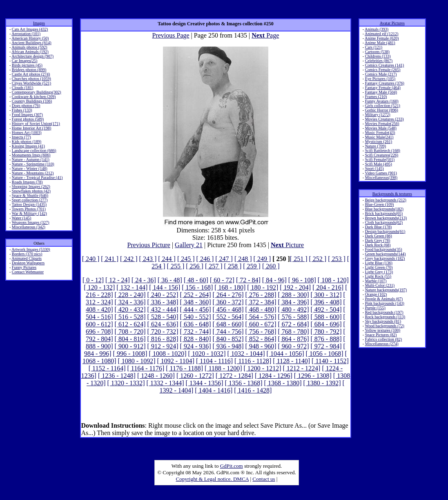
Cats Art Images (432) (30, 29)
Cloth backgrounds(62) (384, 222)
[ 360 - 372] (228, 302)
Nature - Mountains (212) (33, 173)
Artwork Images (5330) (31, 249)
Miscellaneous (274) (382, 344)
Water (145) (22, 218)
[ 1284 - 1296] (274, 376)
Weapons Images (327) (31, 222)
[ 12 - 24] (118, 280)
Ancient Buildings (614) (31, 43)
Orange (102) (376, 294)
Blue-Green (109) (380, 204)
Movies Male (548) (381, 128)
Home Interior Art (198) (31, 128)
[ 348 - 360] (196, 302)
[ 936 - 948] (228, 346)
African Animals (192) (30, 52)
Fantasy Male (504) (381, 92)
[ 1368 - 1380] (283, 383)
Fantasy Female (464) (383, 88)
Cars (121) (374, 47)
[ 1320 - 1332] (126, 383)
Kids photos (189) (27, 142)
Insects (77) (21, 137)
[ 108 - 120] (333, 280)
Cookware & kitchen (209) (34, 97)
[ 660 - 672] (261, 324)
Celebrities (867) (379, 61)
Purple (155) (375, 308)
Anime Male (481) (380, 43)
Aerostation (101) (26, 34)
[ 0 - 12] (93, 280)
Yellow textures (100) (382, 330)
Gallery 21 (189, 245)
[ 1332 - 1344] (165, 383)
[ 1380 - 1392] (322, 383)
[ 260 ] (271, 266)
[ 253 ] (337, 259)
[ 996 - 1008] (130, 354)
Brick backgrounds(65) (384, 213)
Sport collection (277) (30, 200)
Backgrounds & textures (392, 194)
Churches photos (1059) (31, 79)
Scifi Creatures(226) (382, 155)
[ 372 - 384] (261, 302)
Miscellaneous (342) (29, 227)
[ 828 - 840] (196, 339)
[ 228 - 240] (130, 295)
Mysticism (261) (379, 142)
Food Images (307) (27, 115)
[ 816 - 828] (163, 339)
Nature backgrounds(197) (386, 290)
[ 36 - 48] (170, 280)
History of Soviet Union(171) (36, 124)
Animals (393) (377, 29)
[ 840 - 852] (228, 339)
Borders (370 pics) (27, 254)
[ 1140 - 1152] (330, 361)
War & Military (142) (29, 213)
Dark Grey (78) (378, 240)
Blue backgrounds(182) (384, 209)
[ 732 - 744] (196, 331)
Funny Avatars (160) (382, 101)
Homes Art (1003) (27, 133)
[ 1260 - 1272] (195, 376)
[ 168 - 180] (230, 287)
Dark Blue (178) (379, 227)
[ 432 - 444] (163, 309)
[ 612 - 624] (130, 324)
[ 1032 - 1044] (246, 354)
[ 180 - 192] (263, 287)
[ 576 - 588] (294, 317)
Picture (287, 245)
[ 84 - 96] (274, 280)
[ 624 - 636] (163, 324)
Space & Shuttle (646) (30, 195)
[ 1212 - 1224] (301, 368)
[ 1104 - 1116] (214, 361)
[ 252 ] (318, 259)
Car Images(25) (25, 61)
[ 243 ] (148, 259)
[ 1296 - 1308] (313, 376)
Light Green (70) (379, 267)
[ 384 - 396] (294, 302)
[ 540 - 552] (196, 317)
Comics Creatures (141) (385, 65)
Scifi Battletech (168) (383, 151)
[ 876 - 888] (326, 339)
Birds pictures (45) (27, 65)
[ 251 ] (299, 259)
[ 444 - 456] (196, 309)
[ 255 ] (176, 266)
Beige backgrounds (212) (386, 200)
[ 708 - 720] (130, 331)
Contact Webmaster (28, 272)
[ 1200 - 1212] (262, 368)
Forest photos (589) (28, 119)
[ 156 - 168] (197, 287)
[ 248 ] (243, 259)
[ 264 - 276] (228, 295)
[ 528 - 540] (163, 317)
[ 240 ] (91, 259)
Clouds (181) (23, 88)
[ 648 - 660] (228, 324)
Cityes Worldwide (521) (31, 83)
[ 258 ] (233, 266)
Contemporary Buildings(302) (37, 92)
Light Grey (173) (379, 272)
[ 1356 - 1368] (244, 383)
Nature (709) (376, 146)
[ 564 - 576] (261, 317)
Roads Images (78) (27, 182)
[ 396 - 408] (326, 302)
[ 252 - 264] (196, 295)
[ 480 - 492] (294, 309)
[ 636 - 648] (196, 324)
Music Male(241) (379, 137)
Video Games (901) (381, 173)
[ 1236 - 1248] (117, 376)
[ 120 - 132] (99, 287)
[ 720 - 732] (163, 331)
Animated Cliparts (27, 258)
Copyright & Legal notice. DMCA (213, 479)
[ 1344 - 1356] (205, 383)
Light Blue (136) (379, 263)
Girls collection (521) (383, 106)
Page (265, 35)
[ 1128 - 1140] (291, 361)
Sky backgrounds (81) (383, 321)
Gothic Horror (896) (382, 110)
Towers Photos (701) (29, 209)
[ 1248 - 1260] (156, 376)
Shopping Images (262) (31, 186)
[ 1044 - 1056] (285, 354)
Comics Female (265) (383, 70)
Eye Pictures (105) (380, 79)
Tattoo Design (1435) (29, 204)
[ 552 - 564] (228, 317)
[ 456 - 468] (228, 309)
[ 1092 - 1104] (176, 361)
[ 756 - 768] (261, 331)
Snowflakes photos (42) (31, 191)
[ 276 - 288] (261, 295)
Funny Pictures (24, 267)
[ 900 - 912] (130, 346)
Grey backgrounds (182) (385, 258)
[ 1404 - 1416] (214, 390)
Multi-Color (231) (380, 285)
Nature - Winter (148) (30, 169)
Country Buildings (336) (32, 101)
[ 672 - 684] (294, 324)
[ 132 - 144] (132, 287)
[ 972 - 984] (326, 346)
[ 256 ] (195, 266)
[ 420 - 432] (130, 309)
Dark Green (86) (379, 236)
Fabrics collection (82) (384, 339)
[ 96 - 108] (302, 280)
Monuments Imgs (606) (31, 155)
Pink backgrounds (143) (385, 303)
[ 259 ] (252, 266)
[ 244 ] (167, 259)
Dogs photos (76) (26, 106)
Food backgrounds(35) (384, 249)
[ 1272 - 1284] (234, 376)
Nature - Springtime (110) (33, 164)
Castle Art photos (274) (31, 74)
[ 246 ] (205, 259)
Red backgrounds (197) (384, 312)
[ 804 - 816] (130, 339)
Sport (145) (374, 169)
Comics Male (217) (381, 74)
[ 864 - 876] (294, 339)
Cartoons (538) (377, 52)
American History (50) (30, 38)
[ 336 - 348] (163, 302)
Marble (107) (376, 281)
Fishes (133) (22, 110)
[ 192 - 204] (295, 287)
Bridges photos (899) (29, 70)
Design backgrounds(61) (385, 231)
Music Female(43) (380, 133)
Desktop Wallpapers (28, 263)
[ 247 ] (224, 259)
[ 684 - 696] (326, 324)
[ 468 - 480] (261, 309)
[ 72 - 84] (248, 280)
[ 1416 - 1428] (253, 390)
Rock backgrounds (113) (385, 317)
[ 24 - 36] (144, 280)
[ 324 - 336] (130, 302)
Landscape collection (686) (34, 151)
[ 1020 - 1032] (207, 354)
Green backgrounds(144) (386, 254)
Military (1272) (378, 115)
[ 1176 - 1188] (184, 368)
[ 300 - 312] (326, 295)
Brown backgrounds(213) (386, 218)
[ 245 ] (186, 259)
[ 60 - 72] (222, 280)
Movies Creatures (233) (384, 119)
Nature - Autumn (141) (31, 160)
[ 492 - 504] (326, 309)
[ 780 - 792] (326, 331)
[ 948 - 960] (261, 346)
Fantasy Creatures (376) (385, 83)
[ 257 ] (214, 266)
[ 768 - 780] (294, 331)
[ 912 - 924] (163, 346)
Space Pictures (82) (381, 335)
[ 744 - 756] (228, 331)
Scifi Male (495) (379, 164)
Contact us (264, 479)
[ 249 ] (262, 259)
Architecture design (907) (32, 56)
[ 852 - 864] (261, 339)
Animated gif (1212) (381, 34)
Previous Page (171, 35)
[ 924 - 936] (196, 346)
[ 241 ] (110, 259)
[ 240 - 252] (163, 295)
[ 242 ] (129, 259)
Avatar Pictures (392, 23)
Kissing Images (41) (28, 146)
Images (39, 23)
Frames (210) (376, 97)
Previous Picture (149, 245)
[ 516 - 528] (130, 317)
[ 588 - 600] (326, 317)
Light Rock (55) (378, 276)
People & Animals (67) (384, 299)
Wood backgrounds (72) (384, 326)
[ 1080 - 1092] (137, 361)
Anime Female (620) (382, 38)
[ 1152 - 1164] (107, 368)
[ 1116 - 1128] (253, 361)
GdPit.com (232, 466)
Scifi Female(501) (380, 160)
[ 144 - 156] (165, 287)
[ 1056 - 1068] (325, 354)
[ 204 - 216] (328, 287)
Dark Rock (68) (378, 245)
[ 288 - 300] (294, 295)
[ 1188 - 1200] (223, 368)
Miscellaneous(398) (381, 177)
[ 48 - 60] (196, 280)
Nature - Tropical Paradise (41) (37, 177)
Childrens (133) (378, 56)
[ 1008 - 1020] (168, 354)
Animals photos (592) (29, 47)
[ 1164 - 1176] (146, 368)
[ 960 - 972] (294, 346)
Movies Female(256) (382, 124)
